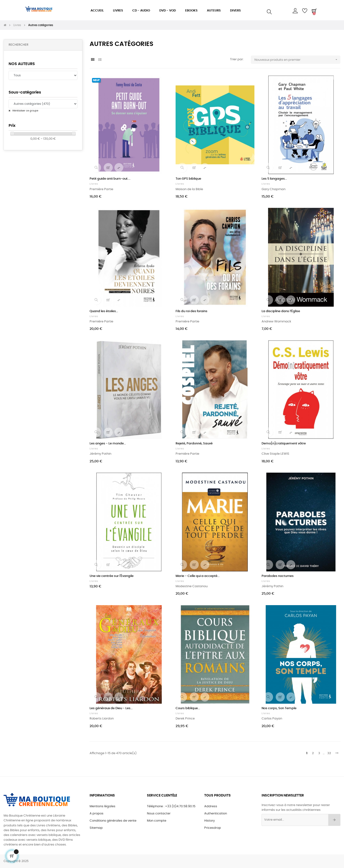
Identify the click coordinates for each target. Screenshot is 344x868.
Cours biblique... (188, 708)
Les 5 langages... (274, 179)
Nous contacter (159, 814)
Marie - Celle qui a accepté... (198, 576)
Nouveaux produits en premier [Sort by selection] (297, 60)
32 (329, 753)
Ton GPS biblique (188, 179)
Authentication (216, 814)
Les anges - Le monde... (108, 444)
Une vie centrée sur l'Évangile (112, 576)
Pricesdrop (213, 828)
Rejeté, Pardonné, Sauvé (194, 444)
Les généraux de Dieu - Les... (111, 708)
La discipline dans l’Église (281, 311)
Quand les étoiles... (104, 311)
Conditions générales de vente (113, 821)
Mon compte (157, 821)
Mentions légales (102, 806)
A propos (97, 814)
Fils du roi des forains (191, 311)
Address (211, 806)
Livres (94, 184)
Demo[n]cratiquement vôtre (284, 444)
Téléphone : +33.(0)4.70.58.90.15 (171, 806)
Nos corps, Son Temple (279, 708)
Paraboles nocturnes (278, 576)
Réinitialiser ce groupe (25, 111)
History (210, 821)
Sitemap (96, 828)
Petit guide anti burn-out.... (110, 179)
